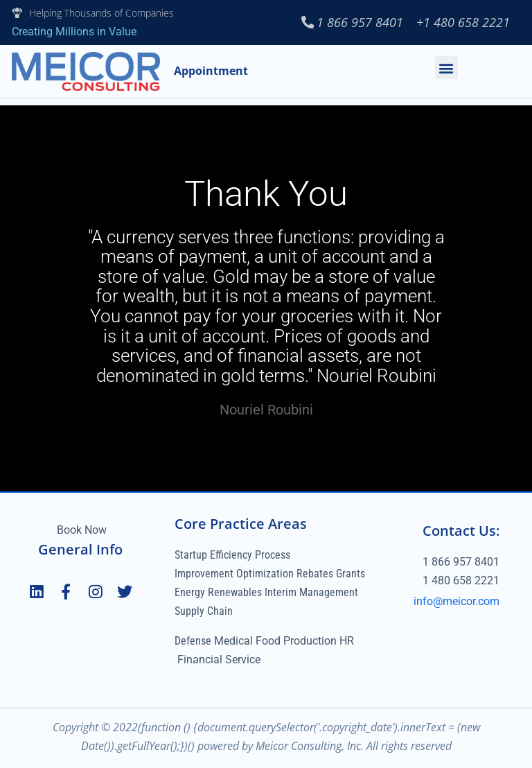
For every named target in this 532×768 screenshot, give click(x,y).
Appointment (211, 71)
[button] (446, 68)
